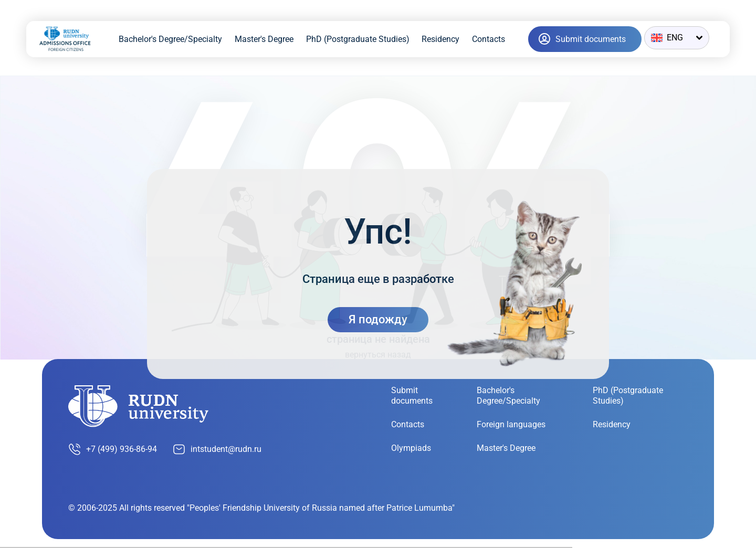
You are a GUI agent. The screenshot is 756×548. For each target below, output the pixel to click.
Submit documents (412, 396)
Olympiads (411, 448)
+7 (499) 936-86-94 (113, 449)
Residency (440, 39)
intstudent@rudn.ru (217, 449)
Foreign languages (511, 424)
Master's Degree (264, 39)
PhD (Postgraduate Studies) (358, 39)
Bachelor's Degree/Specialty (170, 39)
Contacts (489, 39)
